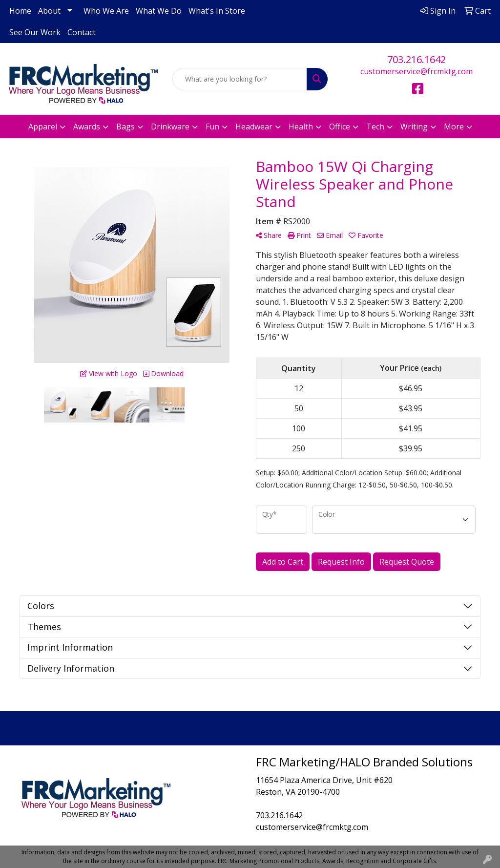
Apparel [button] (43, 127)
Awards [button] (87, 127)
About (49, 11)
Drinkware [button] (170, 127)
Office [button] (340, 127)
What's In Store (217, 11)
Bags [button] (125, 127)
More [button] (454, 127)
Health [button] (301, 127)
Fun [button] (212, 127)
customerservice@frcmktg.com (417, 71)
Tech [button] (375, 127)
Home (20, 11)
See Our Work (35, 32)
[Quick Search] (240, 79)
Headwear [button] (254, 127)
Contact (82, 32)
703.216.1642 (417, 59)
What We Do (159, 11)
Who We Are (106, 11)
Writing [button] (414, 127)
